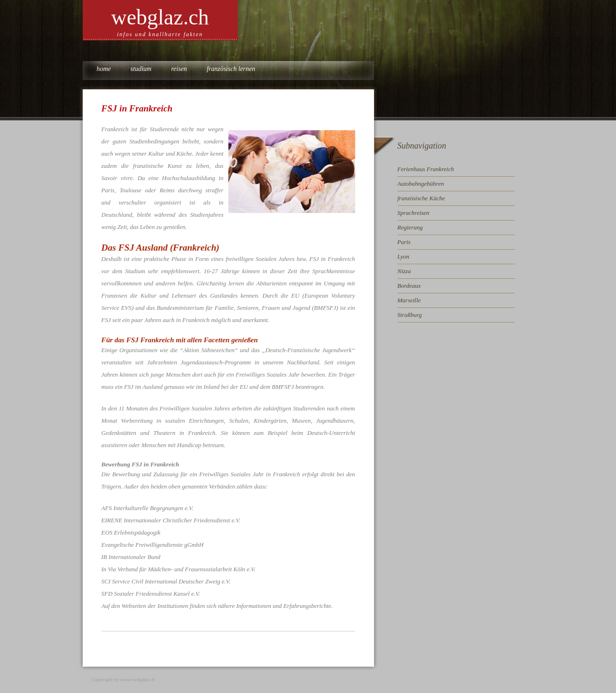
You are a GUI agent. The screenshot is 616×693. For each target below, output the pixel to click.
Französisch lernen (231, 69)
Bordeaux (409, 286)
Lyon (404, 256)
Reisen (179, 69)
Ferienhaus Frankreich (426, 169)
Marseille (409, 300)
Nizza (404, 271)
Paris (404, 242)
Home (104, 69)
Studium (141, 69)
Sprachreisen (413, 213)
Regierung (410, 227)
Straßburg (410, 315)
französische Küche (421, 198)
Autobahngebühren (421, 184)
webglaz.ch (160, 17)
